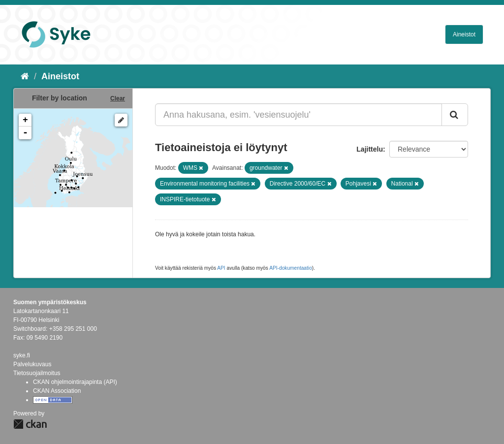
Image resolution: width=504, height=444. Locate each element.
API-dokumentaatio (291, 268)
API (221, 268)
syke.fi (22, 355)
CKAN (30, 424)
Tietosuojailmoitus (37, 373)
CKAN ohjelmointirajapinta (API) (75, 382)
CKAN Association (57, 391)
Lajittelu (370, 149)
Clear (118, 98)
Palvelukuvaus (32, 364)
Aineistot (464, 34)
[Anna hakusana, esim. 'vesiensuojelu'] (299, 115)
